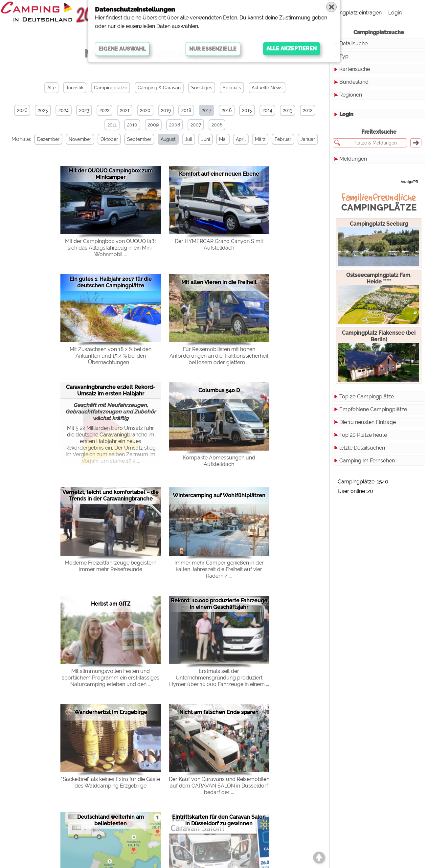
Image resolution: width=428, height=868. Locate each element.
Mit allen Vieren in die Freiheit (219, 282)
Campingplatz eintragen (353, 13)
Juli (195, 139)
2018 (186, 110)
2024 (64, 110)
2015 (247, 110)
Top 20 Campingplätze (367, 397)
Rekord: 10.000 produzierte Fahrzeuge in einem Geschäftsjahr (219, 603)
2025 (43, 110)
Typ (344, 56)
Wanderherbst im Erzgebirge (111, 712)
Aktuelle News (267, 88)
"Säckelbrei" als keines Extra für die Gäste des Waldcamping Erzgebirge (111, 782)
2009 (153, 125)
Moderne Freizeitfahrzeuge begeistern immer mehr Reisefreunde (111, 565)
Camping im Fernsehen (367, 461)
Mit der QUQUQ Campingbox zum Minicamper (111, 174)
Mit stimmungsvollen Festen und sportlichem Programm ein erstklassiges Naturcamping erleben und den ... (111, 677)
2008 (175, 125)
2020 (145, 110)
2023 (84, 110)
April (247, 139)
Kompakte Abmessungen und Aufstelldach (219, 460)
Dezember (55, 139)
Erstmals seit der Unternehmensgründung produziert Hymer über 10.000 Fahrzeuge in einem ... (219, 677)
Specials (232, 88)
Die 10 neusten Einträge (368, 422)
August (175, 139)
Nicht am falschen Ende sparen (219, 712)
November (87, 139)
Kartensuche (355, 69)
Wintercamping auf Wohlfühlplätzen (219, 495)
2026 (22, 110)
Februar (290, 139)
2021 (125, 110)
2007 (196, 125)
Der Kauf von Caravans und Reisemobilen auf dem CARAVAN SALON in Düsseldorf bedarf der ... (219, 785)
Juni (212, 139)
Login (395, 13)
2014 (267, 110)
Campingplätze (111, 88)
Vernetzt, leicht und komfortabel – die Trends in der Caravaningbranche (111, 495)
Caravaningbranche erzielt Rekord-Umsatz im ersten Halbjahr (111, 390)
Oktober (116, 139)
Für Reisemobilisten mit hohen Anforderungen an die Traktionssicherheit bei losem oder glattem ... (219, 356)
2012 (308, 110)
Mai (229, 139)
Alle (51, 88)
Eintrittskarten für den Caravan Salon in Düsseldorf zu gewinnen (219, 820)
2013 (288, 110)
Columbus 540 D (219, 390)
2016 (227, 110)
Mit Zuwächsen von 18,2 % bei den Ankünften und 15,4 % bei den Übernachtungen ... (111, 356)
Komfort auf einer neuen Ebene (219, 174)
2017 (206, 110)
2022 (104, 110)
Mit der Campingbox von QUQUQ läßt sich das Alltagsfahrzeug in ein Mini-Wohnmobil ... (111, 247)
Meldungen (353, 159)
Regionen (351, 95)
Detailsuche (353, 44)
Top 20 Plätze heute (363, 435)
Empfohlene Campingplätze (373, 409)
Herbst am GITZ (111, 603)
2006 (217, 125)
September (146, 139)
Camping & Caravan (159, 88)
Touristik (75, 88)
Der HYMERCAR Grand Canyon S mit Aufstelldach (219, 244)
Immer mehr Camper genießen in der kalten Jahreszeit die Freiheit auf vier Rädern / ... (219, 569)
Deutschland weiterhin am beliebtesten (111, 820)
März (267, 139)
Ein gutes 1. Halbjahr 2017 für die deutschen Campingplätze (111, 282)
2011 (112, 125)
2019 (166, 110)
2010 (132, 125)
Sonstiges (202, 88)
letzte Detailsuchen (362, 448)
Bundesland (354, 82)
